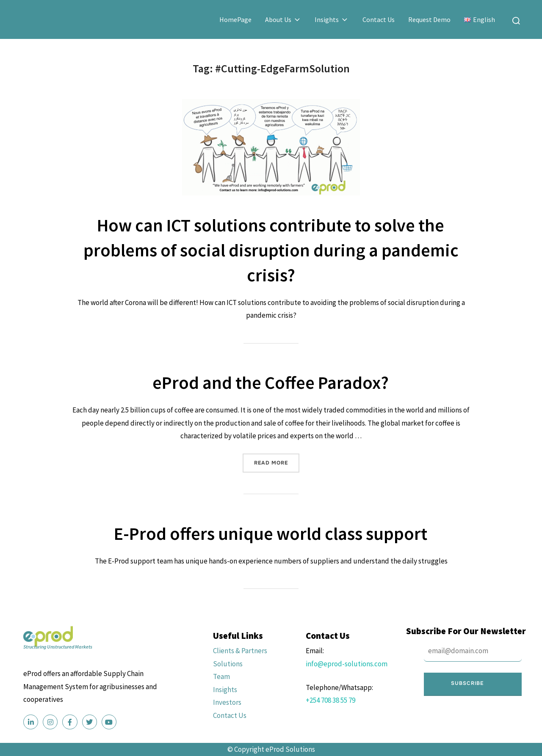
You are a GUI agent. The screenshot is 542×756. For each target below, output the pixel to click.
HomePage (235, 19)
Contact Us (379, 19)
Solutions (228, 664)
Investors (227, 702)
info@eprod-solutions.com (347, 664)
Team (221, 676)
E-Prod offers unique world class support (271, 533)
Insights (332, 19)
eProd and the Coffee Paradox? (271, 382)
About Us (283, 19)
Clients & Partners (240, 651)
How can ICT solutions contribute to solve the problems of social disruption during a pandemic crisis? (271, 250)
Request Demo (429, 19)
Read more (277, 460)
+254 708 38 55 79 (330, 700)
